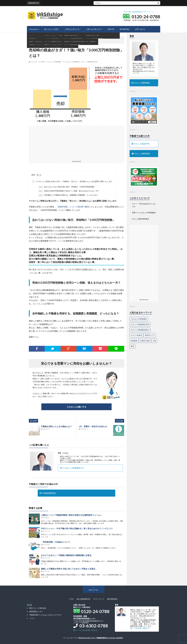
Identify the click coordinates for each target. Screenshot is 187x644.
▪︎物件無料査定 (112, 599)
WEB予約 (111, 29)
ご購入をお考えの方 (93, 29)
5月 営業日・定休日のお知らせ (93, 426)
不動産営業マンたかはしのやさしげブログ (45, 615)
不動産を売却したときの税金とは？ (56, 426)
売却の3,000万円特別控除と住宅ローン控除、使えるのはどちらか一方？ (69, 191)
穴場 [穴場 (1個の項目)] (154, 341)
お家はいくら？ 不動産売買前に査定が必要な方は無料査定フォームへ (72, 515)
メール (32, 618)
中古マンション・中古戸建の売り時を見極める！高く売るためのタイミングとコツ (77, 528)
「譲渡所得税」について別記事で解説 (72, 207)
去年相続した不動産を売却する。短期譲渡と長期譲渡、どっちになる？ (68, 195)
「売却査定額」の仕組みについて (56, 542)
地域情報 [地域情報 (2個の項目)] (134, 341)
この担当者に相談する (140, 628)
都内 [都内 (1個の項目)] (132, 346)
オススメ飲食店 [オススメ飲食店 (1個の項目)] (136, 335)
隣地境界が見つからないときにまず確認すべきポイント (103, 3)
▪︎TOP (126, 12)
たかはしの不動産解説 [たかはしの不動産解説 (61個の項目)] (139, 319)
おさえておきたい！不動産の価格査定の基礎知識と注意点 (66, 555)
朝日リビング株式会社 (38, 608)
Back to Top (93, 590)
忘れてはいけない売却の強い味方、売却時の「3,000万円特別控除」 (67, 187)
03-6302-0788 (91, 626)
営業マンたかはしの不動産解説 (51, 62)
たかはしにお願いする (76, 407)
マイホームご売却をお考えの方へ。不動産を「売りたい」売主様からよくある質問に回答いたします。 (73, 182)
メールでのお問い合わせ (85, 630)
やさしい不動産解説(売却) (89, 62)
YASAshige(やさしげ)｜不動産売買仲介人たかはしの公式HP (101, 638)
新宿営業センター (36, 611)
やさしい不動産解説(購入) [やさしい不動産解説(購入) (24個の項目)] (140, 330)
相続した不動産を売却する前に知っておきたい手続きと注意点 (68, 569)
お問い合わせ (140, 29)
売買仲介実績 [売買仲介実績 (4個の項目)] (145, 341)
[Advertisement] (77, 142)
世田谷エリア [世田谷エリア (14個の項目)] (150, 335)
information (34, 29)
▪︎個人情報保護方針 (135, 12)
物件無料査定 (125, 29)
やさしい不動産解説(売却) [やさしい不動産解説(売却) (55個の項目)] (140, 324)
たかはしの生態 (51, 29)
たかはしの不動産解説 (72, 62)
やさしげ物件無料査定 (140, 219)
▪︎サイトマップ (148, 12)
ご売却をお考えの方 (72, 29)
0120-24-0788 (146, 17)
